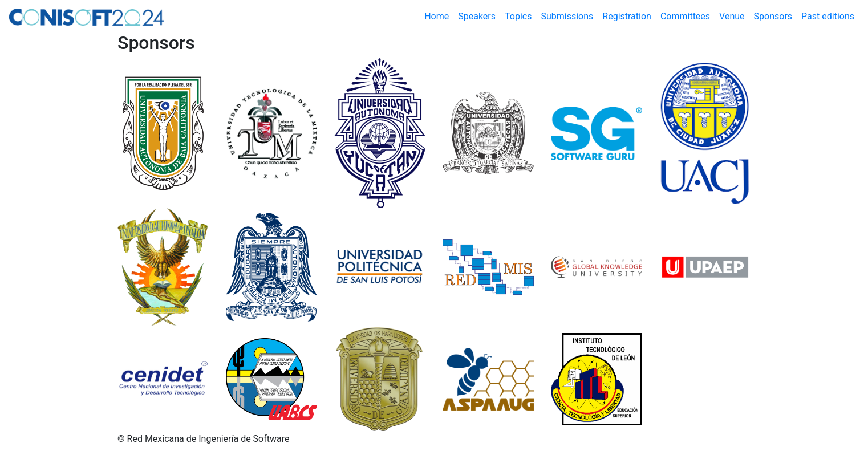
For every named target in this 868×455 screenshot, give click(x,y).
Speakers (477, 16)
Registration (627, 16)
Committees (685, 16)
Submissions (567, 16)
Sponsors (773, 16)
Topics (518, 16)
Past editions (828, 16)
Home (439, 16)
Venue (732, 16)
